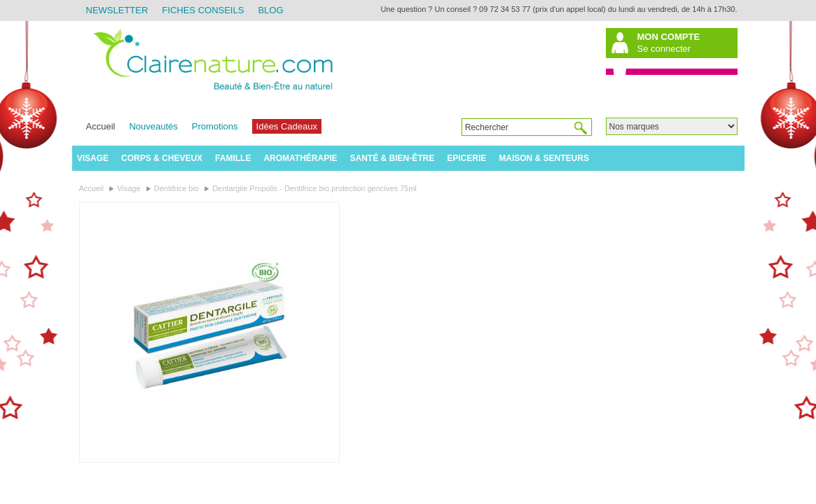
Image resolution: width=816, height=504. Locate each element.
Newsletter (117, 10)
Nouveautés (153, 126)
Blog (270, 10)
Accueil (101, 126)
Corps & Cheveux (162, 158)
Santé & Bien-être (393, 158)
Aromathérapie (300, 158)
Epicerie (466, 158)
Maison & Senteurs (544, 158)
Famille (233, 158)
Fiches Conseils (203, 10)
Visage (93, 158)
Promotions (215, 126)
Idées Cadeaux (287, 126)
